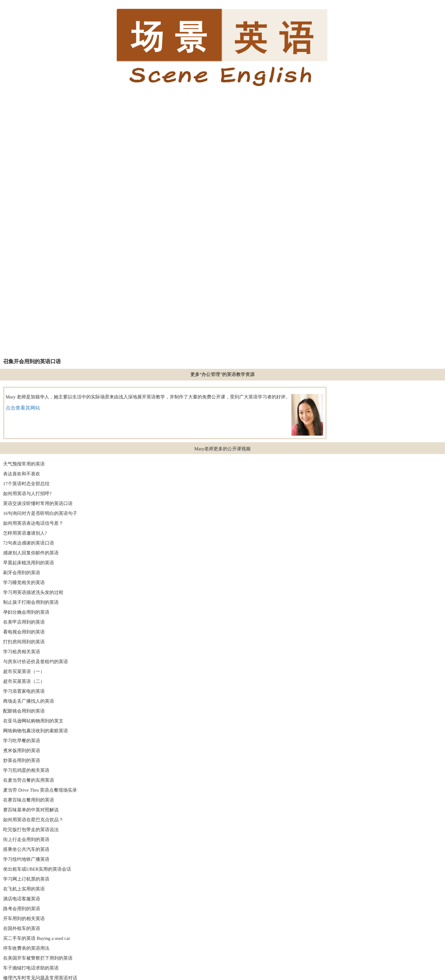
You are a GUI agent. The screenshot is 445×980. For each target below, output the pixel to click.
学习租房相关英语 (22, 652)
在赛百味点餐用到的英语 (29, 800)
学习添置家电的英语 (24, 691)
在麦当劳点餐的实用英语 (29, 780)
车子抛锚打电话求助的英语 (31, 968)
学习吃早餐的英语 (22, 741)
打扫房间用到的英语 (24, 642)
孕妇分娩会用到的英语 (26, 612)
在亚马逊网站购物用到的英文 (33, 721)
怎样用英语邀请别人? (25, 533)
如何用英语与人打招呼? (27, 494)
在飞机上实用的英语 (24, 889)
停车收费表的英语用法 (26, 948)
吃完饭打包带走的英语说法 (31, 830)
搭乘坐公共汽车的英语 (26, 849)
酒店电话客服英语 (22, 899)
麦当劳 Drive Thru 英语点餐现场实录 (40, 790)
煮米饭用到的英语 (22, 751)
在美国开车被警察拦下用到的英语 (38, 958)
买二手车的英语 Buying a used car (37, 938)
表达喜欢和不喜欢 (22, 474)
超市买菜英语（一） (24, 671)
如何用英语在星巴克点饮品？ (33, 820)
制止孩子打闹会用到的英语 (31, 602)
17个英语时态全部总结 (26, 484)
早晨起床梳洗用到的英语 (29, 563)
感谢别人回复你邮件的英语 (31, 553)
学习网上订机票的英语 (26, 879)
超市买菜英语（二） (24, 681)
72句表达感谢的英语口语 (29, 543)
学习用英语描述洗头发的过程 (33, 592)
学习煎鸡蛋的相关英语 (26, 770)
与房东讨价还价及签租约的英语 (36, 662)
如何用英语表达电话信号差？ (33, 523)
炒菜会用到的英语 (22, 760)
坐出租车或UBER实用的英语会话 (37, 869)
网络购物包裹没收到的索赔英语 (36, 731)
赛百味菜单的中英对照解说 (31, 810)
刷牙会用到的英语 (22, 573)
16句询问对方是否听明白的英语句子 (40, 513)
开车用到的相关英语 (24, 919)
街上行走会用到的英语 (26, 839)
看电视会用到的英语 (24, 632)
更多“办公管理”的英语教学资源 (222, 374)
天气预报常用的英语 (24, 464)
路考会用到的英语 (22, 909)
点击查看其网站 (23, 408)
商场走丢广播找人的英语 (29, 701)
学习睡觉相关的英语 (24, 583)
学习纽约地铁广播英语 (26, 859)
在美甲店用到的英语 (24, 622)
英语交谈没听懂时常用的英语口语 (38, 503)
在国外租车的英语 (22, 928)
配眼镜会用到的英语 (24, 711)
